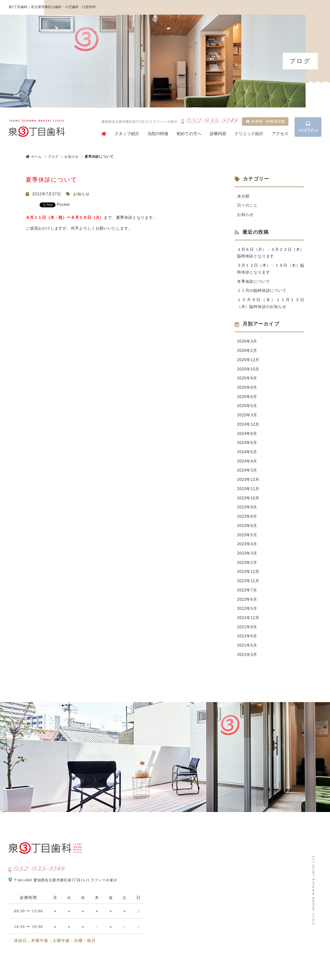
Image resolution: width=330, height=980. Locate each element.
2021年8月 (247, 630)
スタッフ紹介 (127, 134)
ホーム (34, 157)
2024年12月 (248, 426)
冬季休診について (253, 282)
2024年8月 (247, 435)
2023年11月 (248, 491)
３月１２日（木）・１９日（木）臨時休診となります (271, 269)
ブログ (53, 157)
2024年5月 (247, 454)
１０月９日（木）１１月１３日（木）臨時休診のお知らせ (271, 304)
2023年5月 (247, 537)
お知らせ (71, 157)
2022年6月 (247, 602)
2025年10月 (248, 370)
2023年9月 (247, 509)
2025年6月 (247, 398)
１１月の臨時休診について (262, 291)
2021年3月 (247, 658)
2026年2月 (247, 352)
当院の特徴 (158, 134)
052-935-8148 (209, 121)
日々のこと (247, 205)
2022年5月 (247, 611)
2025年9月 (247, 379)
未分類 (243, 196)
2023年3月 (247, 556)
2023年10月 (248, 500)
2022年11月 (248, 584)
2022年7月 (247, 593)
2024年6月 (247, 444)
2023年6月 (247, 528)
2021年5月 (247, 648)
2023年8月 (247, 519)
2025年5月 (247, 407)
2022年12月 (248, 574)
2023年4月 (247, 546)
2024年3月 (247, 472)
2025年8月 (247, 389)
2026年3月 (247, 342)
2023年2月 (247, 565)
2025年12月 (248, 361)
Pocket (63, 205)
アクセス (280, 134)
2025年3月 (247, 416)
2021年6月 (247, 639)
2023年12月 (248, 481)
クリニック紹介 (249, 134)
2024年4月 (247, 463)
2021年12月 (248, 621)
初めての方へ (189, 134)
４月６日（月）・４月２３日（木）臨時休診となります (271, 253)
